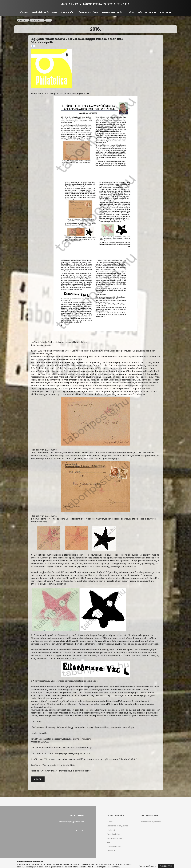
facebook (76, 831)
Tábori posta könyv (88, 12)
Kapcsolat (166, 12)
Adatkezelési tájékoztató (151, 822)
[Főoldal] (22, 20)
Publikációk (67, 12)
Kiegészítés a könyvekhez (45, 12)
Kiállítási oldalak (147, 12)
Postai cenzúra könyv (113, 12)
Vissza (38, 779)
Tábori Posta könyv (115, 834)
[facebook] (33, 46)
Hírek (131, 12)
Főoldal (24, 12)
